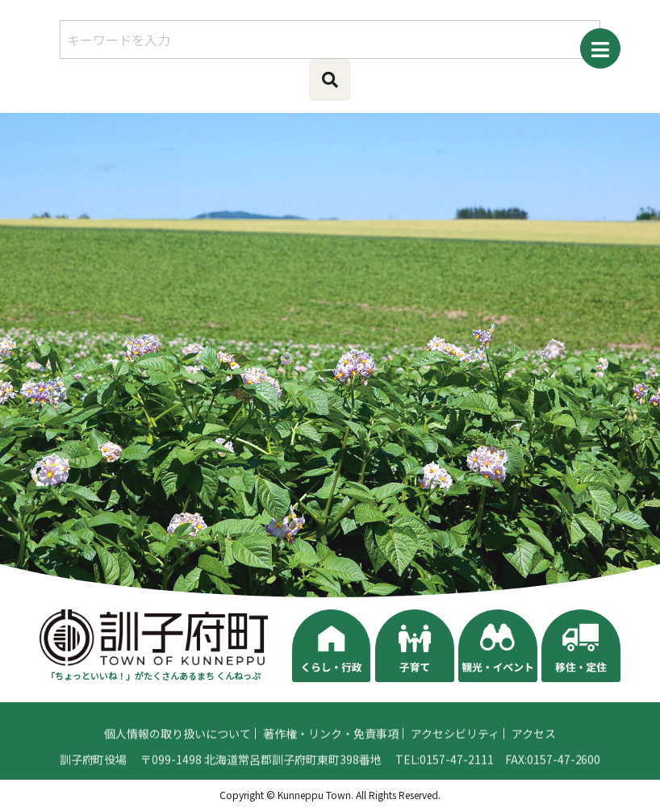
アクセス (534, 739)
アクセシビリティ (455, 739)
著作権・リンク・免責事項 (331, 739)
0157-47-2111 (457, 764)
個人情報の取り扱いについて (178, 739)
